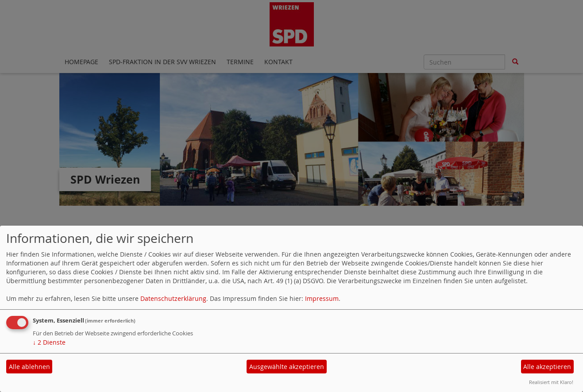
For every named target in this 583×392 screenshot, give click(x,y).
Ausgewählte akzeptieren (287, 367)
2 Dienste (49, 342)
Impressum (322, 298)
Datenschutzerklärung (173, 298)
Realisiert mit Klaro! (551, 382)
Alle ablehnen (29, 367)
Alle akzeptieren (547, 367)
